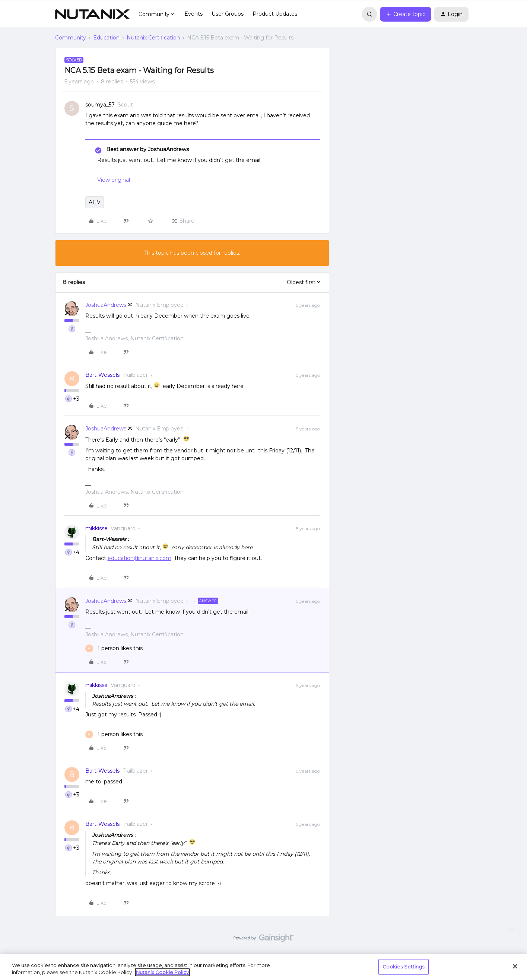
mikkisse (96, 528)
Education (106, 38)
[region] (263, 967)
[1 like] (114, 648)
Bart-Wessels (102, 375)
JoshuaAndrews (106, 305)
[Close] (515, 966)
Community (71, 38)
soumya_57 (100, 105)
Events (193, 14)
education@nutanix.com (139, 558)
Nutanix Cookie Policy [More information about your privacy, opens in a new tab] (162, 972)
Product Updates (275, 14)
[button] (406, 14)
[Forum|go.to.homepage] (92, 14)
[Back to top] (512, 930)
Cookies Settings (404, 967)
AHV (95, 202)
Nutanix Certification (153, 38)
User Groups (228, 14)
